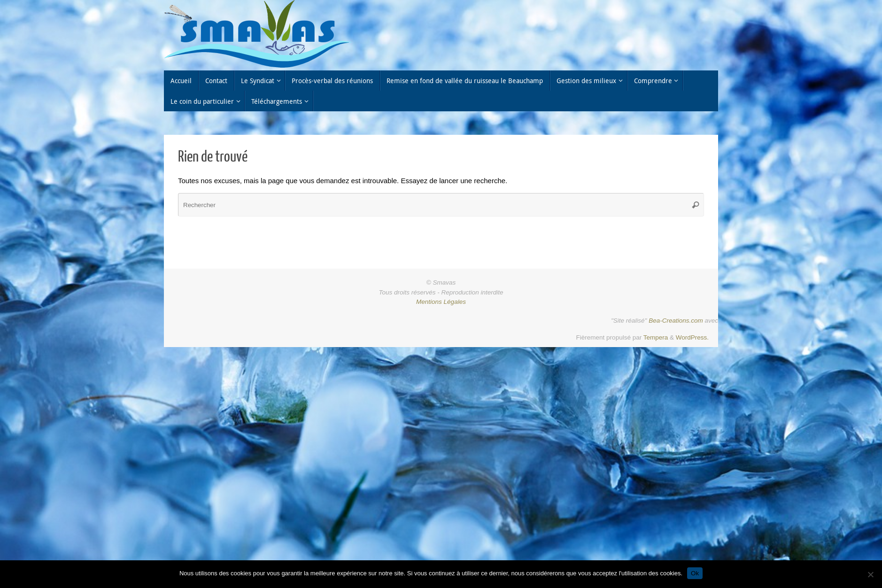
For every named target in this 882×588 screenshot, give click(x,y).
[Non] (870, 574)
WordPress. (692, 337)
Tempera (656, 337)
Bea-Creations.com (676, 321)
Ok (695, 573)
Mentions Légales (441, 302)
